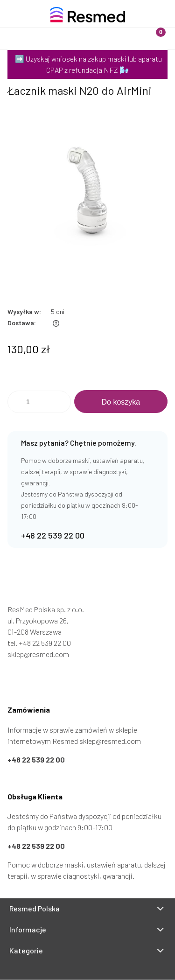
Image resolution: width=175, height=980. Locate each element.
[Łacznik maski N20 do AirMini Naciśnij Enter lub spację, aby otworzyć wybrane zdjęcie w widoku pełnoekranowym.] (87, 194)
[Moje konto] (110, 30)
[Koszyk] (153, 30)
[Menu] (22, 30)
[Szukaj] (66, 30)
